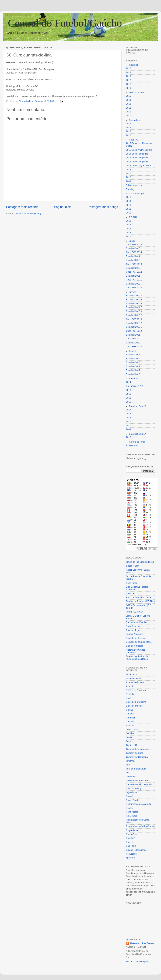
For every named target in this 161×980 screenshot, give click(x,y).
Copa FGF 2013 (134, 264)
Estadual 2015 (133, 248)
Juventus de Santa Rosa (138, 781)
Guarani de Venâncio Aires (139, 749)
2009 (128, 181)
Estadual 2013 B (134, 315)
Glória (129, 737)
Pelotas (130, 808)
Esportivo (131, 725)
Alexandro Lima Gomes (142, 943)
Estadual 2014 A (134, 303)
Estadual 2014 (133, 256)
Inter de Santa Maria (136, 769)
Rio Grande (132, 816)
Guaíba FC (131, 745)
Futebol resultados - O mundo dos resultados (137, 658)
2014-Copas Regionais (137, 158)
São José (131, 838)
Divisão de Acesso (138, 93)
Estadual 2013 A (134, 311)
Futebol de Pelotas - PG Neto (140, 601)
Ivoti (128, 773)
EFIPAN (133, 217)
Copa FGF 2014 (134, 252)
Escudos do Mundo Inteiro (139, 642)
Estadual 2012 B (134, 327)
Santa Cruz (132, 834)
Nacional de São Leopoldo (139, 784)
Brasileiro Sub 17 (138, 434)
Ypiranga (130, 858)
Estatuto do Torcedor (136, 638)
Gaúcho (130, 733)
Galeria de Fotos (137, 442)
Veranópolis (132, 854)
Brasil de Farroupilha (136, 702)
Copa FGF (134, 140)
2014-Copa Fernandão (137, 154)
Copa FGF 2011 (134, 280)
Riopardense (132, 830)
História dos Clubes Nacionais (136, 651)
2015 (128, 68)
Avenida (130, 694)
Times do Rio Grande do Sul (140, 562)
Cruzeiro (130, 722)
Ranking (130, 189)
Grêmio (130, 741)
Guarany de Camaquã (137, 757)
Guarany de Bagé (135, 753)
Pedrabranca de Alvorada (138, 804)
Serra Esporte (133, 626)
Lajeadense (132, 792)
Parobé (130, 796)
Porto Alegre (132, 812)
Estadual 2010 (133, 284)
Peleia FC (131, 594)
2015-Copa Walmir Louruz (139, 150)
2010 (128, 88)
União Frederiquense (136, 850)
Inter (128, 765)
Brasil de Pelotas (134, 706)
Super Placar (132, 566)
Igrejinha (130, 761)
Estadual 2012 (133, 268)
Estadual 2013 (133, 260)
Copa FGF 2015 (134, 245)
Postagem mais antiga (103, 207)
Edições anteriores (135, 185)
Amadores (134, 379)
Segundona (135, 120)
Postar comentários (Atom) (28, 214)
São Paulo (131, 846)
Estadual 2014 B (134, 307)
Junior (132, 241)
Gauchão (134, 65)
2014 (128, 72)
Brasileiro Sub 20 (138, 406)
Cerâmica (131, 718)
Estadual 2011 (133, 276)
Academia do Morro (136, 682)
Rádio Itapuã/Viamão (136, 622)
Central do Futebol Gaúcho (65, 23)
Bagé (129, 698)
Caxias (129, 710)
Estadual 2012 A (134, 323)
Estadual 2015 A (134, 296)
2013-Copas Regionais (137, 162)
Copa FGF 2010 (134, 288)
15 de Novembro (134, 678)
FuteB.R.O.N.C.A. (135, 612)
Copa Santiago (136, 194)
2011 (128, 84)
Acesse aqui (132, 445)
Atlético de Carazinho (136, 690)
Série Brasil (132, 583)
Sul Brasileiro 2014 (135, 386)
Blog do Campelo (134, 646)
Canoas (130, 714)
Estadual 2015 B (134, 300)
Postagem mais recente (22, 207)
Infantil (132, 351)
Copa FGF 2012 (134, 272)
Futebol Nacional (134, 634)
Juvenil (133, 292)
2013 (128, 76)
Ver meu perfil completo (138, 962)
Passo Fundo (132, 800)
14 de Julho (132, 674)
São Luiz (130, 842)
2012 (128, 80)
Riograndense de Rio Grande (140, 826)
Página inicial (63, 207)
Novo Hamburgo (134, 788)
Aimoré (129, 686)
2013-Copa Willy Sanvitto (138, 166)
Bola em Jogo (133, 630)
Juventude (131, 777)
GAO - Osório (133, 730)
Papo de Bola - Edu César (139, 597)
